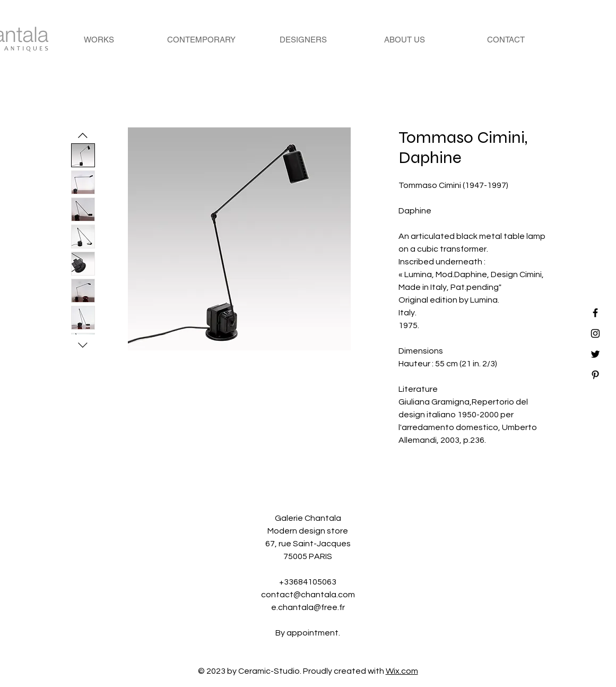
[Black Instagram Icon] (595, 333)
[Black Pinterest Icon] (595, 375)
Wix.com (402, 671)
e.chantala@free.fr (308, 607)
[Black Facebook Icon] (595, 313)
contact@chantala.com (308, 595)
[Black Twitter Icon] (595, 354)
